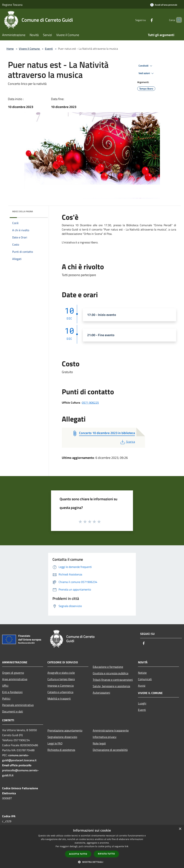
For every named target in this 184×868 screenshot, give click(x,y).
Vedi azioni (147, 73)
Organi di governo (13, 673)
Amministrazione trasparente (111, 730)
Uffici (5, 686)
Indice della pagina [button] (23, 211)
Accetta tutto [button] (78, 854)
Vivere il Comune (30, 49)
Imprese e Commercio (61, 686)
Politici (6, 698)
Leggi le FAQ (55, 743)
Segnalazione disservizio (62, 737)
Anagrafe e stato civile (61, 673)
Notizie (142, 673)
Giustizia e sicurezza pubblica (111, 673)
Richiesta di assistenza (61, 750)
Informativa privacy (105, 737)
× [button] (180, 829)
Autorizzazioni (101, 693)
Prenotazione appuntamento (65, 730)
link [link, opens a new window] (127, 846)
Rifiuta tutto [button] (106, 854)
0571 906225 (90, 403)
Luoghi (142, 703)
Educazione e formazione (108, 667)
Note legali (99, 743)
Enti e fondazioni (12, 692)
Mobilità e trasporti (59, 698)
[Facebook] (146, 20)
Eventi (49, 49)
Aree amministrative (15, 679)
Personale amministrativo (18, 705)
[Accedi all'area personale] (164, 5)
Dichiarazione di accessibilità (110, 750)
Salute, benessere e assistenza (111, 686)
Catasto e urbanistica (60, 692)
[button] (92, 862)
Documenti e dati (13, 711)
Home (10, 49)
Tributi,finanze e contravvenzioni (113, 680)
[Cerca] (178, 20)
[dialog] (92, 847)
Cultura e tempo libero (61, 679)
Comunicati (145, 679)
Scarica (127, 442)
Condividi (146, 66)
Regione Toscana (12, 5)
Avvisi (142, 686)
